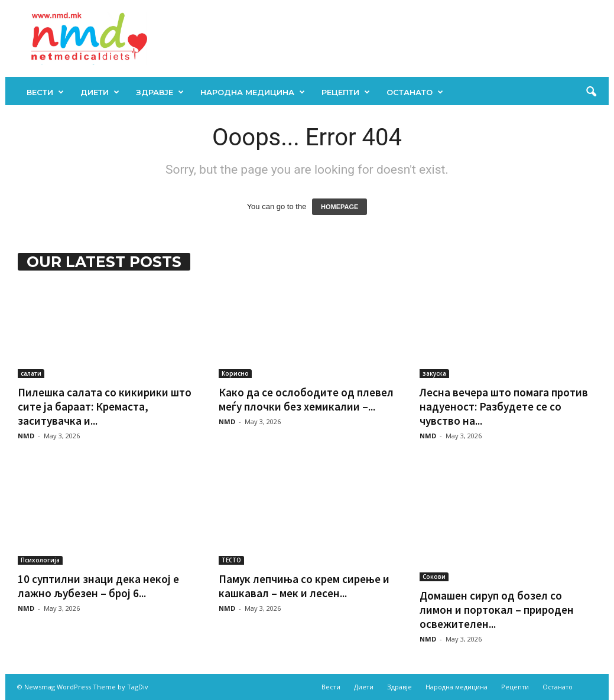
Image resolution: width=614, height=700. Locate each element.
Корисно (235, 373)
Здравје (160, 92)
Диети (100, 92)
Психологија (40, 560)
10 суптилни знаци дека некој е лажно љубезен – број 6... (98, 586)
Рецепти (346, 92)
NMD (26, 436)
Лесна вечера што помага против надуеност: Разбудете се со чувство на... (504, 406)
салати (31, 373)
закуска (434, 373)
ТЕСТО (231, 560)
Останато (415, 92)
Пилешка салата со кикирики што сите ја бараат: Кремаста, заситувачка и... (105, 406)
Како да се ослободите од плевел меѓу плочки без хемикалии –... (306, 399)
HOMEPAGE (340, 207)
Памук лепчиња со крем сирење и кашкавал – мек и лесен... (304, 586)
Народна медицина (253, 92)
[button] (591, 92)
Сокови (434, 577)
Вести (45, 92)
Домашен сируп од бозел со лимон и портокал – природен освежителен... (497, 610)
